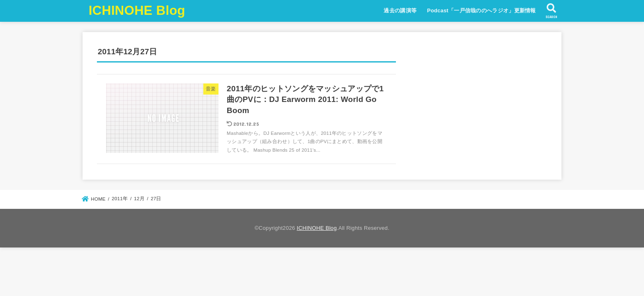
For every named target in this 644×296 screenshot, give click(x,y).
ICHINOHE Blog (137, 10)
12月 (139, 199)
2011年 (120, 199)
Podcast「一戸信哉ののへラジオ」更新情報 (482, 10)
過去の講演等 (400, 10)
